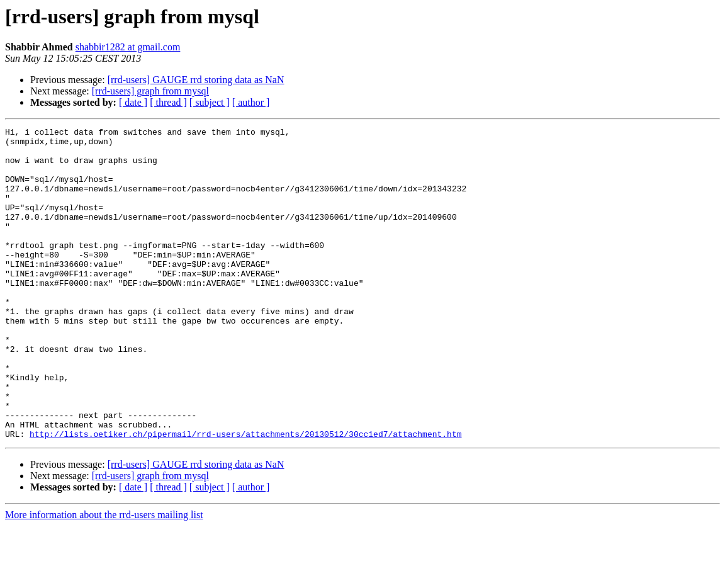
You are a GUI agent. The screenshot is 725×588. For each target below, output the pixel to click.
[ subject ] (210, 102)
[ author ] (251, 102)
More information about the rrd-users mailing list (104, 577)
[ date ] (133, 102)
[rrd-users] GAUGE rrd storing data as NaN (196, 80)
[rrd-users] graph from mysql (150, 91)
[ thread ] (168, 102)
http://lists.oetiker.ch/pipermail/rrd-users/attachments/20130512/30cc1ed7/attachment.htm (245, 496)
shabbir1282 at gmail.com (128, 47)
